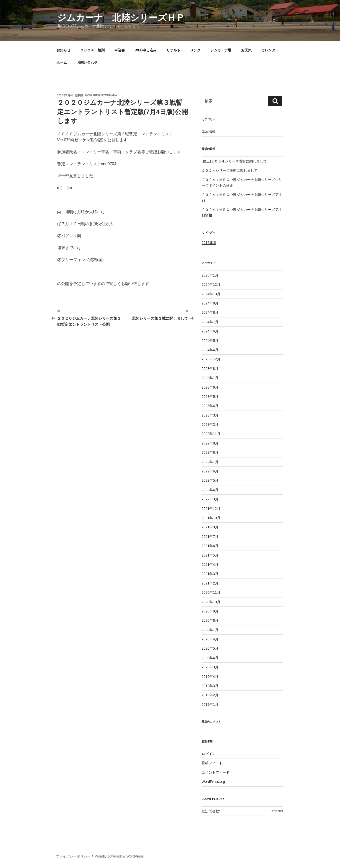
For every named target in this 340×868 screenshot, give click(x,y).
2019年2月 (210, 695)
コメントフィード (216, 772)
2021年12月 (211, 509)
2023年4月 (210, 406)
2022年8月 (210, 452)
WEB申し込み (146, 50)
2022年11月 (211, 434)
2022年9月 (210, 443)
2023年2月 (210, 425)
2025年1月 (210, 275)
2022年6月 (210, 471)
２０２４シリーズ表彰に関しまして (230, 170)
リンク (195, 50)
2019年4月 (210, 677)
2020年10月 (211, 602)
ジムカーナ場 (221, 50)
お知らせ (63, 50)
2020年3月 (210, 667)
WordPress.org (213, 782)
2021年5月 (210, 555)
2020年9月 (210, 611)
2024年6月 (210, 331)
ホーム (62, 62)
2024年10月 (211, 294)
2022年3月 (210, 499)
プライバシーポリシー (73, 856)
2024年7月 (210, 322)
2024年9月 (210, 303)
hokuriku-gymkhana (101, 95)
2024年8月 (210, 312)
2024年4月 (210, 350)
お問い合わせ (87, 62)
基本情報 (209, 132)
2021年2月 (210, 583)
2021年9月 (210, 527)
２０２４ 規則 (92, 50)
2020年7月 (210, 630)
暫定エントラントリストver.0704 (87, 164)
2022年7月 (210, 462)
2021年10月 (211, 518)
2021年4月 (210, 565)
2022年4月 (210, 490)
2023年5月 (210, 397)
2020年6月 (210, 639)
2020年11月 (211, 592)
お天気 (246, 50)
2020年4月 (210, 658)
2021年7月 (210, 537)
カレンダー (270, 50)
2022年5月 (210, 480)
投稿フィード (212, 763)
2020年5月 (210, 648)
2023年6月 (210, 387)
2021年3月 (210, 574)
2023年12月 (211, 359)
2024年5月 (210, 341)
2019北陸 (209, 243)
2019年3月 (210, 686)
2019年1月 (210, 705)
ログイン (209, 754)
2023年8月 (210, 369)
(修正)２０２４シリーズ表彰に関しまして (234, 161)
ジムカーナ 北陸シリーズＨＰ (121, 18)
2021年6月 (210, 546)
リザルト (173, 50)
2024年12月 (211, 285)
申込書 (120, 50)
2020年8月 (210, 620)
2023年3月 (210, 415)
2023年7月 (210, 378)
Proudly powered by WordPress (119, 856)
